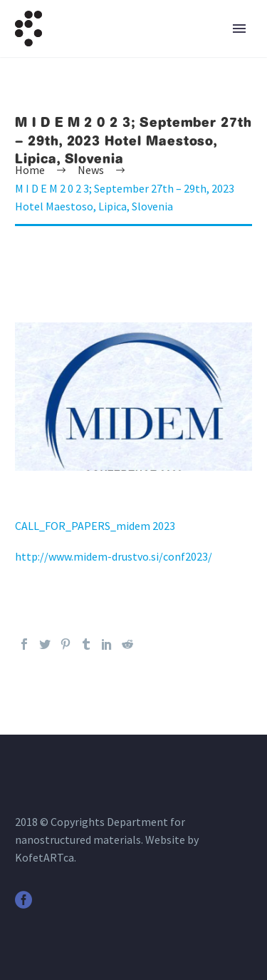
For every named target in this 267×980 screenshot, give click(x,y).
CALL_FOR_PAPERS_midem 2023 (95, 526)
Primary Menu (239, 29)
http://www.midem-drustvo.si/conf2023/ (114, 556)
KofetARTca (44, 857)
